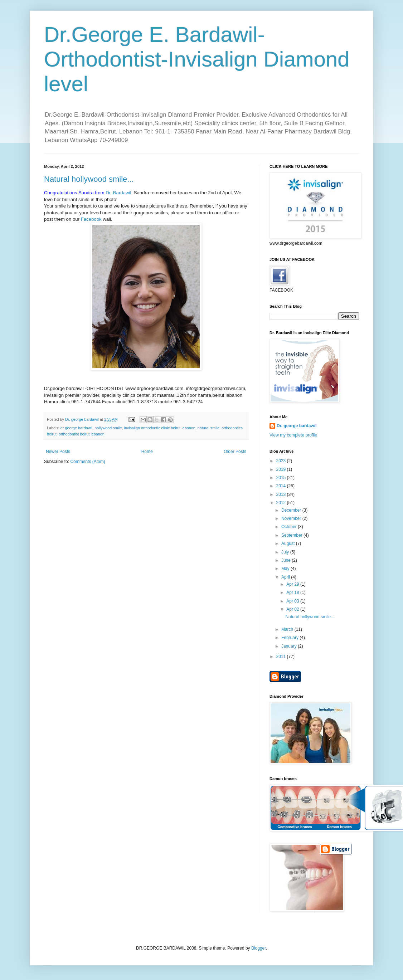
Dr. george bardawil (297, 426)
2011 (282, 657)
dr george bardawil (76, 428)
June (287, 560)
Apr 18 (293, 593)
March (288, 629)
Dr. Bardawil (118, 193)
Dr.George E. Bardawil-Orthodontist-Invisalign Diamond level (197, 59)
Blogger (259, 948)
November (292, 518)
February (290, 638)
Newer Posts (58, 452)
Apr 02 (293, 609)
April (286, 577)
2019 (282, 469)
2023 (282, 461)
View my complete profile (293, 435)
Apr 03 (293, 601)
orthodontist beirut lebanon (82, 434)
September (292, 535)
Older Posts (235, 452)
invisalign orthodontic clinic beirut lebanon (159, 428)
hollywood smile (108, 428)
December (292, 510)
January (290, 646)
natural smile (208, 428)
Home (147, 452)
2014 (282, 486)
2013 (282, 494)
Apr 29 (293, 584)
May (286, 569)
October (290, 527)
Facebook (92, 219)
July (286, 552)
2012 (282, 503)
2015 (282, 478)
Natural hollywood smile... (89, 179)
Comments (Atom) (88, 462)
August (289, 543)
